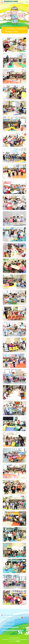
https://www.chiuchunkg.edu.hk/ (13, 630)
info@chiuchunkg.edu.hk (11, 627)
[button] (15, 32)
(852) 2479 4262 (9, 621)
